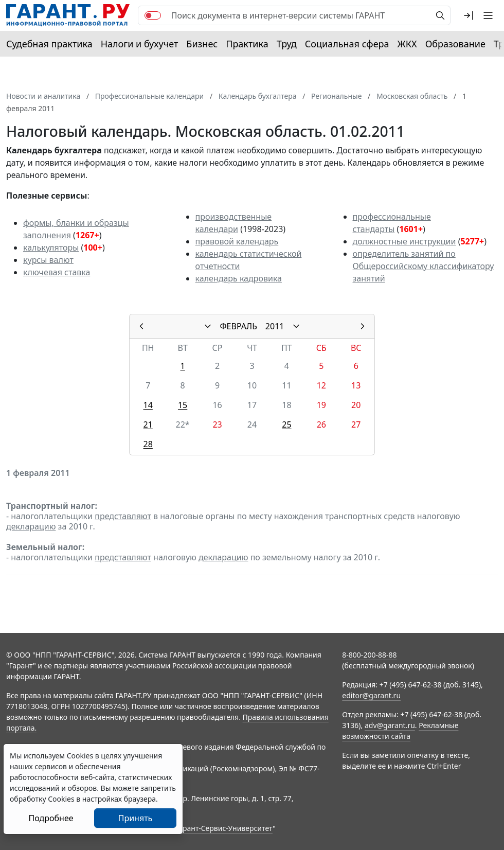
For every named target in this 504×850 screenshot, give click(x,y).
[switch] (153, 15)
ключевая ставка (57, 272)
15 (183, 405)
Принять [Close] (136, 818)
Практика (247, 44)
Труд (287, 44)
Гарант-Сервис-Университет (224, 828)
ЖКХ (407, 44)
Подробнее (51, 818)
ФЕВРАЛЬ (239, 326)
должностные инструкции (404, 241)
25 (286, 424)
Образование (455, 44)
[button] (469, 15)
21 (148, 424)
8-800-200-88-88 (369, 655)
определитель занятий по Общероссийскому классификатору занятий (424, 266)
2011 (275, 326)
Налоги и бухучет (140, 44)
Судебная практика (49, 44)
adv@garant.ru (390, 725)
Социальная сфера (347, 44)
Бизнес (202, 44)
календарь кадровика (239, 278)
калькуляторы (51, 247)
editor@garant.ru (371, 695)
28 (148, 444)
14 (148, 405)
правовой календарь (237, 241)
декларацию (31, 526)
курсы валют (48, 260)
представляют (123, 516)
